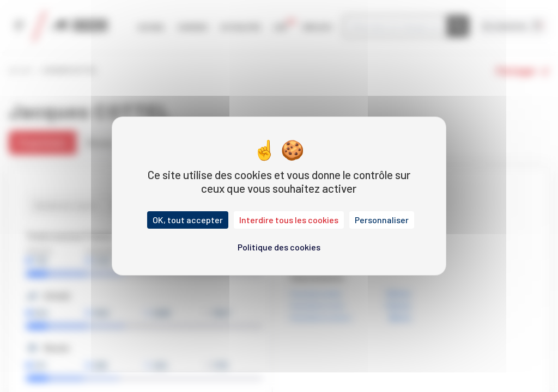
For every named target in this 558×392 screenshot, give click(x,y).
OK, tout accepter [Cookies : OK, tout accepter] (188, 220)
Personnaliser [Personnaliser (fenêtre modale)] (382, 220)
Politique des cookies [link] (279, 247)
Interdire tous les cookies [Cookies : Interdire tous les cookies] (289, 220)
